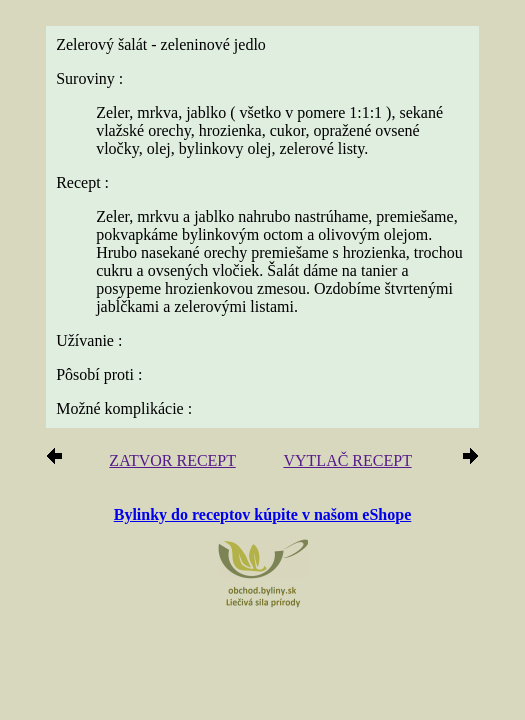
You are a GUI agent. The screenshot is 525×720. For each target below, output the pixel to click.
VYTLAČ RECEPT (347, 460)
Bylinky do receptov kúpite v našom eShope (263, 514)
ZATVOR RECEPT (172, 460)
